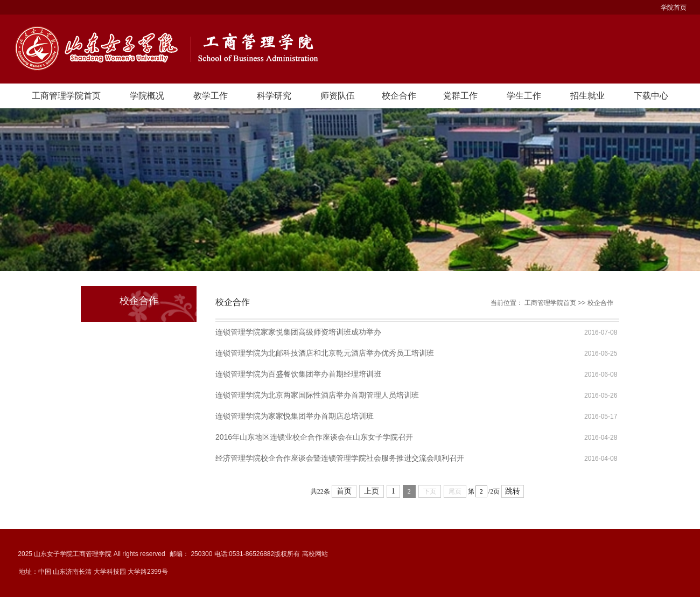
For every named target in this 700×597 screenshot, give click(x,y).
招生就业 (587, 96)
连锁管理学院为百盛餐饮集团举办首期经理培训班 (298, 374)
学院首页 (674, 8)
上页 (372, 491)
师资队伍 (338, 96)
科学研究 (274, 96)
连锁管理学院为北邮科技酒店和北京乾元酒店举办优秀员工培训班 (325, 353)
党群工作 (460, 96)
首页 (344, 491)
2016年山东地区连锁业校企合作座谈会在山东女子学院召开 (314, 437)
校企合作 (399, 96)
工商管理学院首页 (66, 96)
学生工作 (524, 96)
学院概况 (147, 96)
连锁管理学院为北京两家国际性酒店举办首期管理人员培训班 (317, 395)
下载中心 (651, 96)
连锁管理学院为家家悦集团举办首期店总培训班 (295, 416)
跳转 (513, 491)
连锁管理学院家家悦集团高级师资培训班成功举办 (298, 332)
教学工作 (211, 96)
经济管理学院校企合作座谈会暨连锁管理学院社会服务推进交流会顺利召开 (340, 458)
